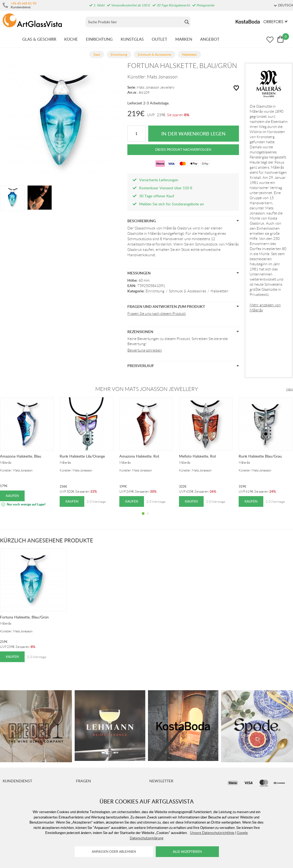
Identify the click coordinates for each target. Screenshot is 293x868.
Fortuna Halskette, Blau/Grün (24, 617)
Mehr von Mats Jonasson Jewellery (147, 389)
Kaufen (12, 496)
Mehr (290, 389)
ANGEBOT (210, 39)
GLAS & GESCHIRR (39, 39)
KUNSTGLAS (132, 39)
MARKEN (184, 39)
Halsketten (219, 291)
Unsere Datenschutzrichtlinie (212, 833)
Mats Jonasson (162, 77)
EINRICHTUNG (99, 39)
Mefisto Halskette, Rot (197, 456)
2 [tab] (148, 518)
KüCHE (71, 39)
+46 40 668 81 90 (24, 3)
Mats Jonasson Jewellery (156, 87)
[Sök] (134, 22)
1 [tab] (143, 518)
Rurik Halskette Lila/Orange (82, 456)
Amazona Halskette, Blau (21, 456)
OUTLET (159, 39)
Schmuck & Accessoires (187, 291)
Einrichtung (155, 291)
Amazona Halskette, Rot (139, 456)
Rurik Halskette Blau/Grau (260, 456)
